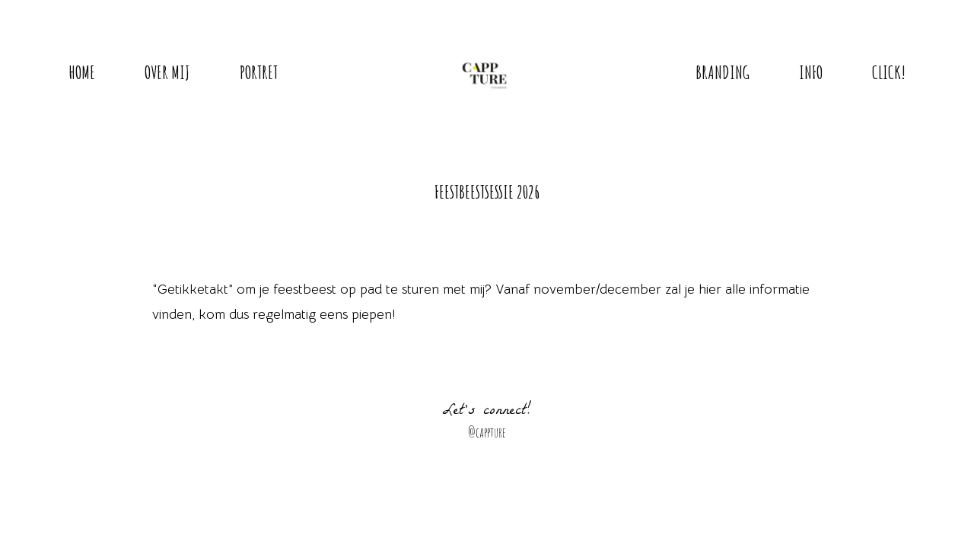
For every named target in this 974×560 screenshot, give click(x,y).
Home (82, 72)
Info (811, 72)
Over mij (167, 72)
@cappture (487, 432)
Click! (889, 72)
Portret (259, 72)
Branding (723, 72)
